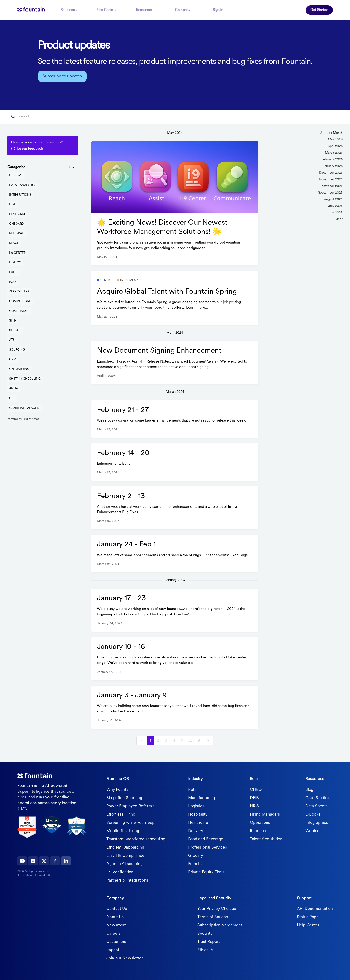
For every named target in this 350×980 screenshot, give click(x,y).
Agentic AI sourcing (124, 863)
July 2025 (335, 205)
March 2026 (334, 152)
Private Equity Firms (206, 871)
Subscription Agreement (220, 924)
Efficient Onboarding (125, 846)
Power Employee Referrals (130, 805)
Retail (193, 789)
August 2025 (333, 198)
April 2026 (335, 145)
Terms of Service (213, 916)
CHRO (256, 789)
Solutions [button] (68, 10)
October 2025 (332, 185)
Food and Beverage (206, 838)
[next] (208, 740)
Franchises (198, 863)
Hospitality (198, 813)
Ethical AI (206, 949)
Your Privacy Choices (217, 908)
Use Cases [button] (105, 10)
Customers (116, 941)
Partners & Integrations (127, 879)
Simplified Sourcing (124, 797)
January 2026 (333, 165)
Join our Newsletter (125, 957)
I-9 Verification (120, 871)
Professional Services (208, 846)
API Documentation (315, 908)
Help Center (308, 924)
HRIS (254, 805)
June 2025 (335, 212)
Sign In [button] (218, 10)
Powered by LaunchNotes (23, 418)
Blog (309, 789)
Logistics (196, 805)
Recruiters (259, 830)
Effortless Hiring (121, 813)
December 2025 (331, 172)
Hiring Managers (265, 813)
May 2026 (335, 139)
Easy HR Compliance (125, 855)
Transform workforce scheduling (136, 838)
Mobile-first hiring (123, 830)
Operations (260, 822)
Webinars (314, 830)
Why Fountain (119, 789)
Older (339, 218)
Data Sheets (316, 805)
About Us (115, 916)
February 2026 (332, 159)
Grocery (196, 855)
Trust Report (209, 941)
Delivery (196, 830)
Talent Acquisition (266, 838)
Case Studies (317, 797)
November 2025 (331, 179)
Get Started (319, 10)
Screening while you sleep (131, 822)
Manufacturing (202, 797)
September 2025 (330, 192)
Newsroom (116, 924)
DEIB (254, 797)
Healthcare (198, 822)
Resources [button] (144, 10)
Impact (113, 949)
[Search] (42, 116)
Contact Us (117, 908)
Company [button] (183, 10)
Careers (113, 933)
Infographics (317, 822)
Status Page (308, 916)
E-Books (313, 813)
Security (205, 933)
